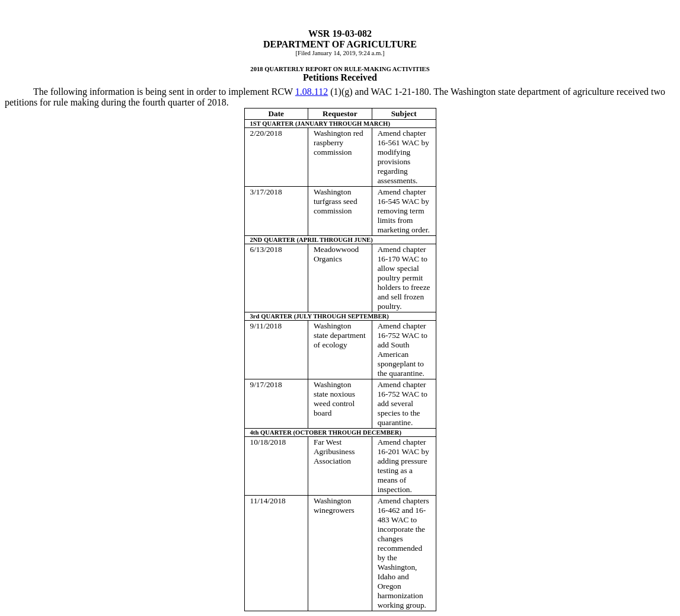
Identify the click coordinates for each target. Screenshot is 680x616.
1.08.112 (312, 92)
